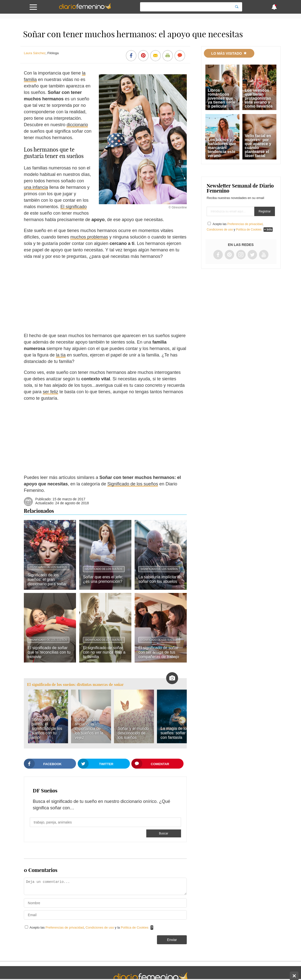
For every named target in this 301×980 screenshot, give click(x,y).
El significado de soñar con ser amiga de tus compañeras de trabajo (159, 652)
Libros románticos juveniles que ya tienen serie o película (222, 98)
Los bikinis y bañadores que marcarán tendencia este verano (222, 148)
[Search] (237, 7)
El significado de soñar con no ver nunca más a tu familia (104, 652)
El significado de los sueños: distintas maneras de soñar (75, 685)
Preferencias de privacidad (65, 927)
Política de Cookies (134, 927)
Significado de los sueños (133, 484)
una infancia (36, 187)
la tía (61, 355)
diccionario (77, 125)
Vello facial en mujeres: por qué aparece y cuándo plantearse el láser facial (258, 146)
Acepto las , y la (89, 927)
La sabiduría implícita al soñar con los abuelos (159, 579)
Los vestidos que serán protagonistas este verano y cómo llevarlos (259, 98)
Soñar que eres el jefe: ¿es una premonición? (103, 579)
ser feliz (50, 392)
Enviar (172, 940)
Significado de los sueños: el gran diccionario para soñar (47, 579)
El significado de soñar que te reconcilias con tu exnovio (49, 652)
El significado (74, 207)
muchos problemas (89, 237)
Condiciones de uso (100, 927)
